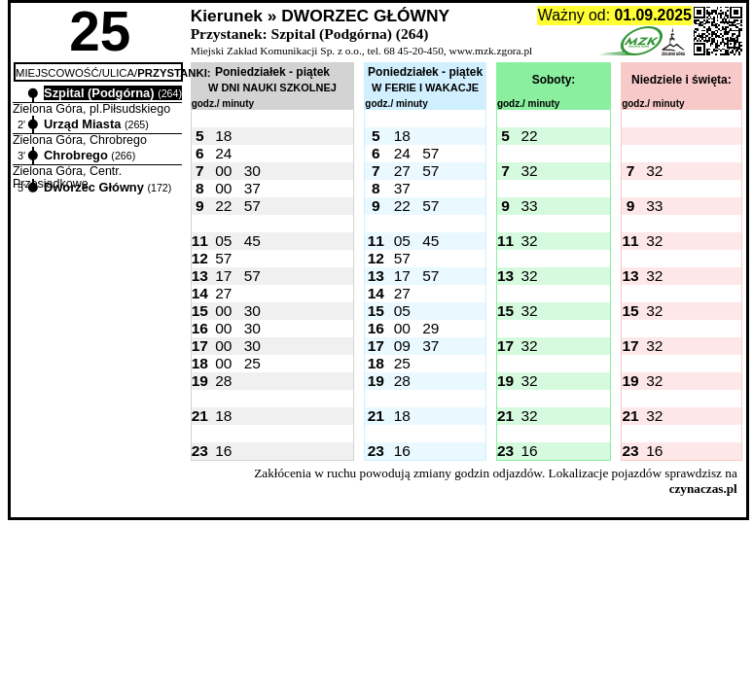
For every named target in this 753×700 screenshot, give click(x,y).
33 (529, 206)
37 (252, 188)
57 (430, 153)
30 (252, 171)
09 (402, 346)
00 (223, 171)
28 (223, 381)
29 (430, 328)
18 (223, 136)
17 (223, 276)
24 (223, 153)
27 (402, 171)
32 (529, 171)
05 (223, 241)
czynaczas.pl (703, 489)
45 (252, 241)
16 (223, 451)
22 (529, 136)
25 (252, 363)
